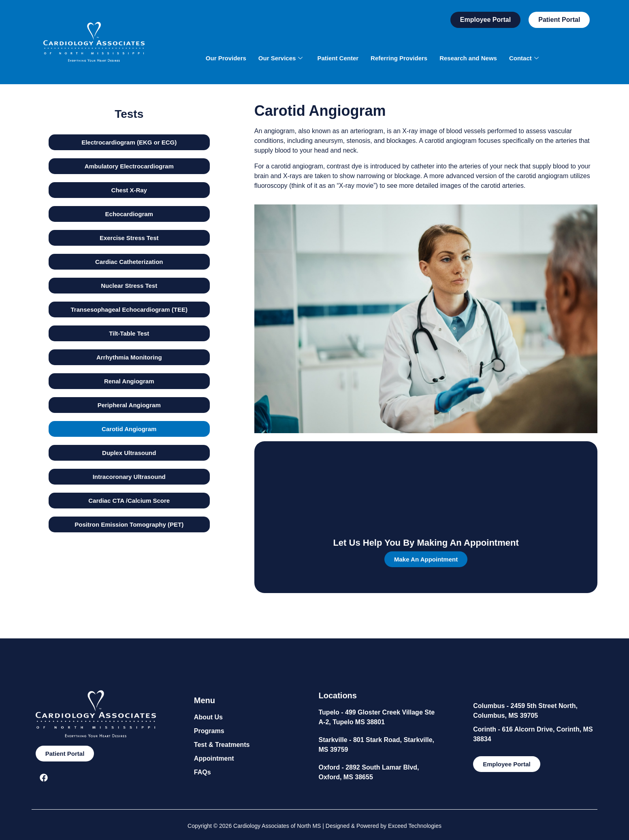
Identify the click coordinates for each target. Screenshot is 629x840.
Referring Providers (399, 58)
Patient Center (338, 58)
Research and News (468, 58)
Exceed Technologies (415, 826)
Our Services (281, 58)
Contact (524, 58)
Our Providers (226, 58)
